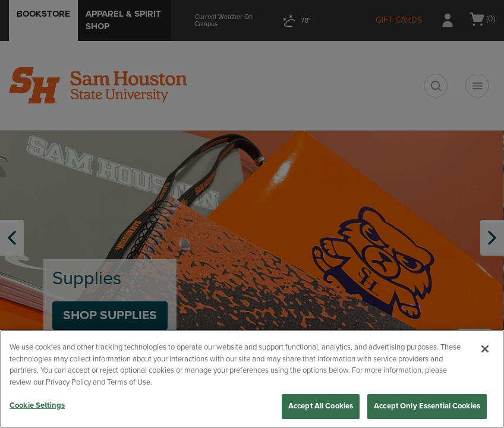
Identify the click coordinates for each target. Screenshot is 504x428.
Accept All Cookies (321, 406)
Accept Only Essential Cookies (427, 406)
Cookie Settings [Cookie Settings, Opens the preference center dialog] (37, 405)
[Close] (485, 349)
